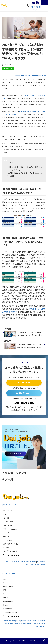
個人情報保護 (13, 562)
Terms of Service (26, 621)
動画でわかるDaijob (10, 529)
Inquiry (6, 605)
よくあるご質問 (8, 522)
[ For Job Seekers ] (9, 573)
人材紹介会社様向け (10, 551)
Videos (6, 597)
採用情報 (6, 547)
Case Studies (8, 586)
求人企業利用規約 (23, 562)
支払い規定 (33, 562)
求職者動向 (9, 68)
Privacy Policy (16, 621)
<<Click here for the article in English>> (30, 75)
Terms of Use (7, 621)
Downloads (8, 608)
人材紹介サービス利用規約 (37, 565)
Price (5, 583)
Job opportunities (10, 612)
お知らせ (6, 533)
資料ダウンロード (38, 3)
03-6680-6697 (29, 6)
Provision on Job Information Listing (21, 624)
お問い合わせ (34, 3)
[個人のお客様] (36, 7)
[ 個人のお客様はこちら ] (11, 505)
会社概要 (6, 536)
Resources (7, 594)
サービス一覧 (8, 511)
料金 (5, 514)
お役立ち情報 (8, 525)
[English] (36, 10)
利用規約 (6, 562)
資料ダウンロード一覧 (11, 544)
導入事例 (6, 518)
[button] (45, 3)
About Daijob (8, 601)
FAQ (5, 590)
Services (6, 579)
